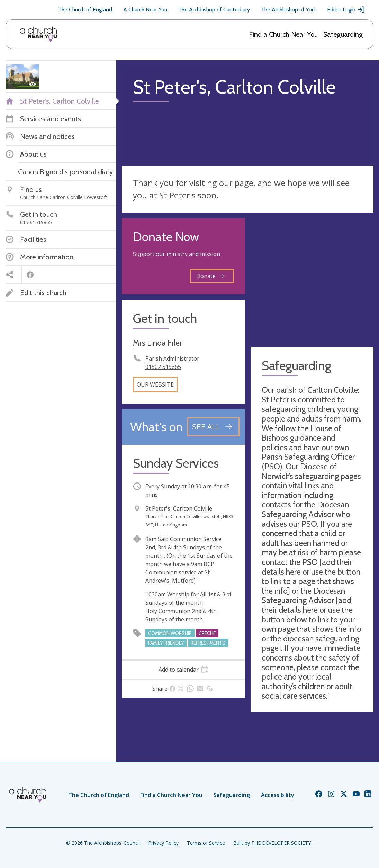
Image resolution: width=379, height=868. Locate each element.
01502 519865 (163, 367)
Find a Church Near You (283, 34)
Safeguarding (343, 34)
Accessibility (278, 795)
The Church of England (85, 10)
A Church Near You (145, 10)
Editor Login (346, 10)
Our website (155, 384)
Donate (210, 276)
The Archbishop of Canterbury (214, 10)
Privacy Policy (163, 843)
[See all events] (213, 427)
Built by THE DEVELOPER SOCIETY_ (273, 843)
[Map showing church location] (312, 280)
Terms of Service (206, 843)
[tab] (183, 670)
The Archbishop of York (288, 10)
